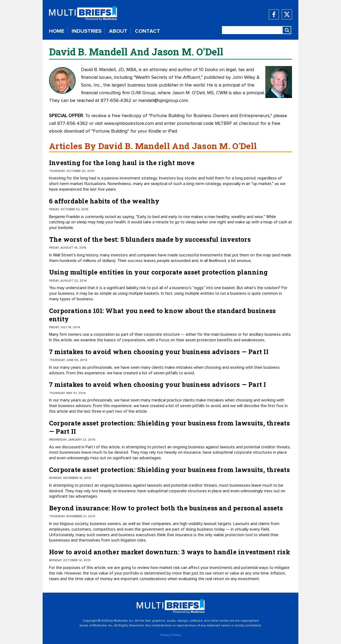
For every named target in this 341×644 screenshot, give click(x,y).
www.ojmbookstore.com (129, 124)
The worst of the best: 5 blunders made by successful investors (150, 239)
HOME (57, 31)
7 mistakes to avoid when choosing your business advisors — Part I (158, 384)
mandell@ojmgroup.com (163, 101)
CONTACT (147, 31)
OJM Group (143, 93)
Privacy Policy (171, 635)
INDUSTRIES (87, 31)
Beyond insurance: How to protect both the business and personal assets (166, 508)
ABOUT (118, 31)
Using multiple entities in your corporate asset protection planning (158, 272)
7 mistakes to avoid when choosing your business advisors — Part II (159, 352)
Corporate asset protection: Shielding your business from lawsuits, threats (169, 470)
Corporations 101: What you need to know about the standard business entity (162, 315)
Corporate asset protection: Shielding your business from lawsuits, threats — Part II (169, 427)
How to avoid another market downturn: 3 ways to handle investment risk (170, 552)
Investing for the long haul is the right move (122, 163)
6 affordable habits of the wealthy (104, 201)
